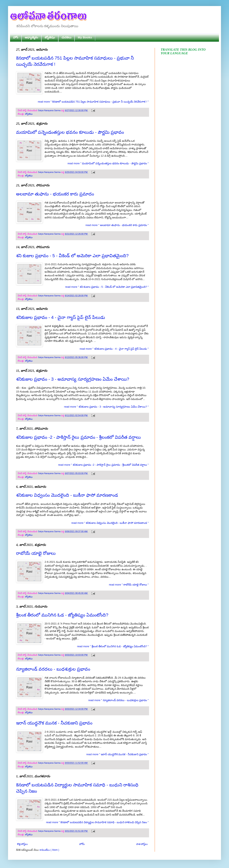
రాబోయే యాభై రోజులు (36, 553)
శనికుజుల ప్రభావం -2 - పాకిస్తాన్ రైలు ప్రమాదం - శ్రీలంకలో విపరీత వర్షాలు (78, 437)
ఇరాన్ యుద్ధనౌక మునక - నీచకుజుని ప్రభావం (54, 723)
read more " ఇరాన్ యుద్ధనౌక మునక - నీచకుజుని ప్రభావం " (118, 754)
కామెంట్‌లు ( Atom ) (49, 850)
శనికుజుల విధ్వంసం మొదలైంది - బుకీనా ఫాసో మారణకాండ (67, 495)
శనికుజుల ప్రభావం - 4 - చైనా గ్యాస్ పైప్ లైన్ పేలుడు (61, 317)
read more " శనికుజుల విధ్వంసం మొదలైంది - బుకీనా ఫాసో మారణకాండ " (110, 523)
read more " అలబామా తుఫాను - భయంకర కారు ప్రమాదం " (117, 225)
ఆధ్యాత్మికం (31, 37)
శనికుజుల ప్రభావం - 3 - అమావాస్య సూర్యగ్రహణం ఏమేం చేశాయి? (73, 379)
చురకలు (66, 37)
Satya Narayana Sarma (50, 110)
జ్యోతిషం (50, 37)
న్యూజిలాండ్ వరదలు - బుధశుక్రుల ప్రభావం (53, 669)
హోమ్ (82, 844)
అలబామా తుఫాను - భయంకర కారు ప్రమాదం (55, 194)
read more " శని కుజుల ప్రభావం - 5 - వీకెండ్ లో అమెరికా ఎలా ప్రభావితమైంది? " (107, 287)
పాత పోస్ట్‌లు (142, 844)
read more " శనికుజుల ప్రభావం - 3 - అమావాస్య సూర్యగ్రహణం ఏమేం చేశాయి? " (106, 407)
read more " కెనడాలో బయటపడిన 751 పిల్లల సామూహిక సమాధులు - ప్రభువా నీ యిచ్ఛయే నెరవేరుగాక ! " (93, 102)
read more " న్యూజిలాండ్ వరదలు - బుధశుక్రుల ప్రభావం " (118, 700)
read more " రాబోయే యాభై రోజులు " (129, 585)
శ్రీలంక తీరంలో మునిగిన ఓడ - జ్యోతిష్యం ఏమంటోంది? (62, 615)
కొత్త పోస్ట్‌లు (22, 844)
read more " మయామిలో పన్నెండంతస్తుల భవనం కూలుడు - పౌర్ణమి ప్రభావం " (108, 163)
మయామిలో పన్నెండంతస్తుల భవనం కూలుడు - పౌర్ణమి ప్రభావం (70, 132)
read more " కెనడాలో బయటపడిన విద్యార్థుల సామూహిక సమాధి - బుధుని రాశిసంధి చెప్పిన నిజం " (97, 822)
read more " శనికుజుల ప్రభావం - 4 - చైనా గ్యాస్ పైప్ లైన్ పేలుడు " (114, 349)
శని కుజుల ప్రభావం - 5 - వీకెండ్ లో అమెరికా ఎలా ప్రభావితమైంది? (72, 256)
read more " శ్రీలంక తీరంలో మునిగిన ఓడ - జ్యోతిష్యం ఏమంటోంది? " (113, 646)
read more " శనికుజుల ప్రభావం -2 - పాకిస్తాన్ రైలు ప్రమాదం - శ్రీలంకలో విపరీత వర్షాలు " (103, 465)
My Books (85, 37)
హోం (16, 37)
